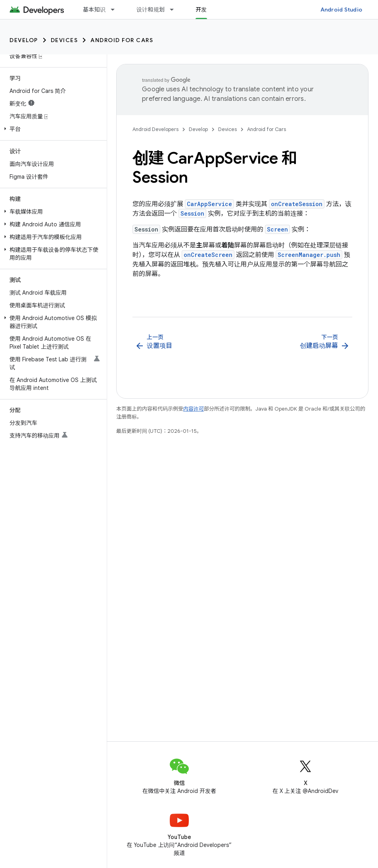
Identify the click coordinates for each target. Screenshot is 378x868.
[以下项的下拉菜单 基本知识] (116, 10)
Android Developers (155, 129)
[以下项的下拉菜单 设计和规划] (175, 10)
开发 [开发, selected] (201, 10)
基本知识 (94, 10)
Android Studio (342, 10)
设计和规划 (151, 10)
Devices (64, 40)
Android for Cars (122, 40)
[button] (52, 129)
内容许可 (194, 409)
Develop (24, 40)
